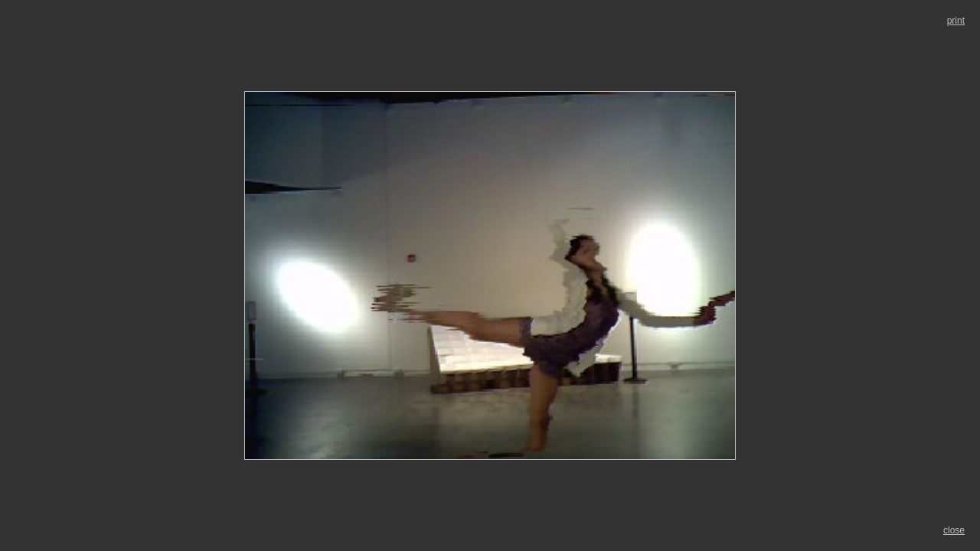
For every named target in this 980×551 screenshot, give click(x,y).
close (954, 530)
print (956, 21)
